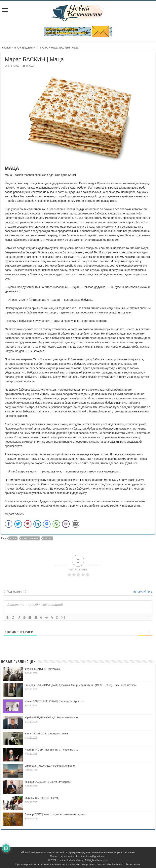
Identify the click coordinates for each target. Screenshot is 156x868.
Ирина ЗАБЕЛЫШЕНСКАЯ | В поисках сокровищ (54, 701)
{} (57, 617)
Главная (6, 48)
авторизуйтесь (142, 592)
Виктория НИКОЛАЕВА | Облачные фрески (51, 766)
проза (48, 538)
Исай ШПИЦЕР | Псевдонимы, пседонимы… (51, 750)
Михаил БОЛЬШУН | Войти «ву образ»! (48, 782)
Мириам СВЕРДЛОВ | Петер (42, 798)
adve (13, 538)
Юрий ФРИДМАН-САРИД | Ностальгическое (51, 717)
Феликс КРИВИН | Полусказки (43, 669)
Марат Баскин (30, 538)
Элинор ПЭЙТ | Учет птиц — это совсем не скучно (55, 814)
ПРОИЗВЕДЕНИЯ (25, 48)
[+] (63, 617)
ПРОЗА (43, 48)
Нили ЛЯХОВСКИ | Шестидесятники (46, 734)
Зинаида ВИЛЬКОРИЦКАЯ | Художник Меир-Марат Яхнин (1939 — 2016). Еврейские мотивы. (81, 685)
